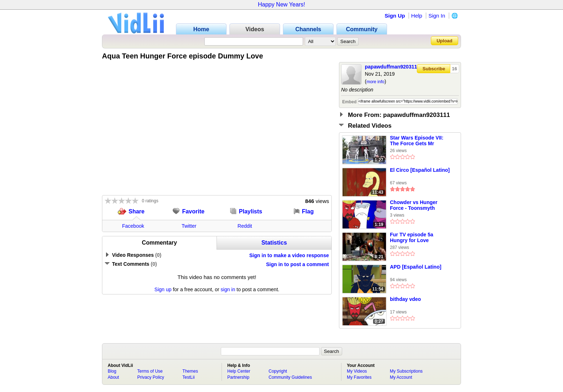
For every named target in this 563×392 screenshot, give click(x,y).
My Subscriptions (406, 371)
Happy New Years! (281, 4)
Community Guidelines (290, 377)
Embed (349, 102)
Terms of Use (150, 371)
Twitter (189, 226)
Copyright (278, 371)
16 (455, 69)
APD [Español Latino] (416, 267)
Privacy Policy (151, 377)
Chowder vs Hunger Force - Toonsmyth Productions (414, 206)
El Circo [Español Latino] (420, 170)
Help (417, 16)
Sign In (437, 16)
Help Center (239, 371)
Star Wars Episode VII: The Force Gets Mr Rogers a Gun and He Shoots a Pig (417, 141)
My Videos (357, 371)
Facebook (133, 226)
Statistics (274, 243)
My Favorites (359, 377)
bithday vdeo (405, 299)
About (113, 377)
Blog (112, 371)
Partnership (238, 377)
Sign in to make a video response (289, 255)
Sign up (163, 289)
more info (376, 82)
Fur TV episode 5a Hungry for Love (412, 237)
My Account (401, 377)
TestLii (189, 377)
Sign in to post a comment (297, 264)
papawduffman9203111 (392, 67)
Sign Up (395, 16)
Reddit (245, 226)
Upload (445, 41)
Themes (190, 371)
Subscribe (434, 69)
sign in (228, 289)
